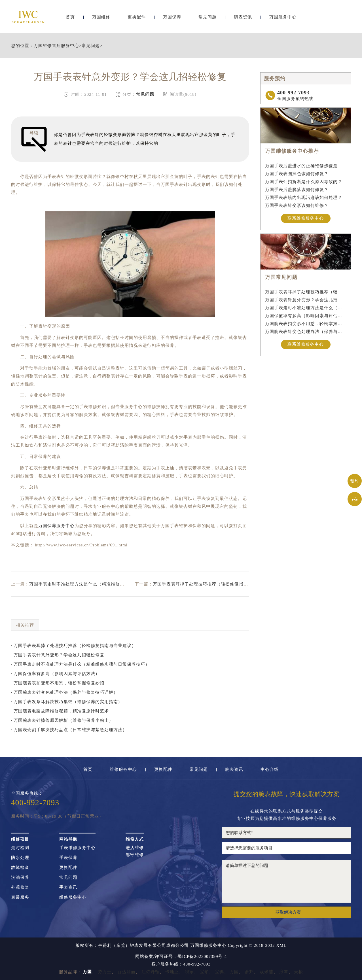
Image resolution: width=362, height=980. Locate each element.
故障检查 (20, 868)
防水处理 (20, 858)
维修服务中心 (123, 770)
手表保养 (68, 858)
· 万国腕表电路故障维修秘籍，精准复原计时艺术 (60, 711)
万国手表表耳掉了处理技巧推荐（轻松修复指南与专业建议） (214, 584)
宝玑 (219, 972)
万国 (234, 972)
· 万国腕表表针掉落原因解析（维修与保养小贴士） (62, 720)
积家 (189, 972)
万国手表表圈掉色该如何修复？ (297, 174)
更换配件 (137, 19)
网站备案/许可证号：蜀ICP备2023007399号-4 (181, 957)
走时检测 (20, 848)
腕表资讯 (243, 19)
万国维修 (101, 19)
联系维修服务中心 (306, 218)
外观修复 (20, 887)
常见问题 (208, 19)
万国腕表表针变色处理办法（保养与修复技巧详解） (306, 332)
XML (281, 946)
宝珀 (204, 972)
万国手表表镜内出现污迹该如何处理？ (304, 198)
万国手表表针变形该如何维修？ (297, 205)
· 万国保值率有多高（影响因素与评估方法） (56, 674)
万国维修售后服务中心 (56, 46)
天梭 (299, 972)
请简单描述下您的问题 (287, 881)
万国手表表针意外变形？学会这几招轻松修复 (306, 300)
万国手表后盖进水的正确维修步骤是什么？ (306, 166)
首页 (70, 19)
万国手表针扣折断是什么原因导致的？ (304, 182)
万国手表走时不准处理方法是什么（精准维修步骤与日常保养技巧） (97, 584)
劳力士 (105, 972)
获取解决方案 (288, 912)
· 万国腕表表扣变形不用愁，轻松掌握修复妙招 (58, 683)
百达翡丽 (126, 972)
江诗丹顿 (151, 972)
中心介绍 (270, 770)
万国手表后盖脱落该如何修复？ (297, 190)
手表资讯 (68, 887)
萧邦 (249, 972)
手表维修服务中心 (77, 848)
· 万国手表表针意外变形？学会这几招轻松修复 (58, 655)
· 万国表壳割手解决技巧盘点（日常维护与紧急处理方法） (69, 730)
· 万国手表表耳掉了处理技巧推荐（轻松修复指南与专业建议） (74, 646)
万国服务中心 (283, 19)
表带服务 (20, 897)
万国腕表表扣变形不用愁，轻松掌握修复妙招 (306, 324)
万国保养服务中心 (56, 526)
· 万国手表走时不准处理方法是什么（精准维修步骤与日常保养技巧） (81, 664)
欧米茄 (266, 972)
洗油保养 (20, 878)
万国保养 (172, 19)
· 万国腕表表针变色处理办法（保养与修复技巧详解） (65, 692)
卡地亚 (172, 972)
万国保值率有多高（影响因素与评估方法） (306, 316)
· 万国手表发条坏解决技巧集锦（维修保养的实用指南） (67, 702)
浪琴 (284, 972)
